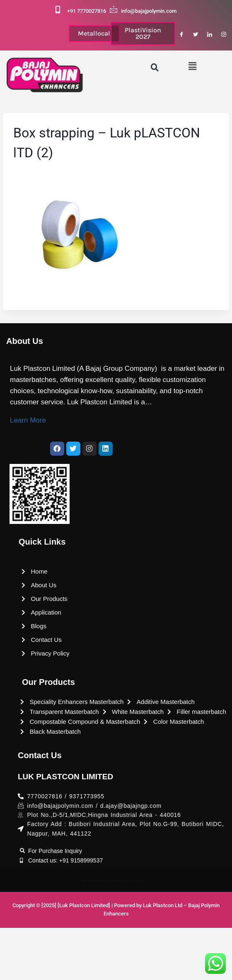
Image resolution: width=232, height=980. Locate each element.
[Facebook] (181, 35)
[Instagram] (224, 35)
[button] (193, 67)
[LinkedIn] (210, 35)
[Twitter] (196, 35)
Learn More (28, 420)
